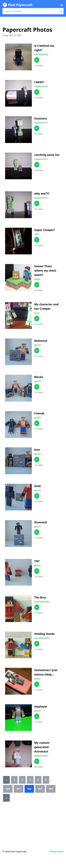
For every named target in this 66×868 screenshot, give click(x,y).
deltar (37, 279)
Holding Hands (45, 634)
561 (18, 789)
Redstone (41, 341)
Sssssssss (41, 118)
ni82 (37, 234)
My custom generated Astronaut (42, 747)
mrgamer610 (41, 86)
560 (8, 789)
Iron (37, 450)
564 (51, 789)
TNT (37, 561)
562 (29, 789)
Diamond (41, 522)
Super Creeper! (45, 230)
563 (40, 789)
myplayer (41, 706)
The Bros (40, 597)
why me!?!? (42, 193)
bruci (37, 313)
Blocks (39, 377)
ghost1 (38, 345)
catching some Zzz (47, 155)
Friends (39, 413)
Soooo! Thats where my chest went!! (45, 270)
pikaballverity (41, 54)
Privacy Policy (57, 852)
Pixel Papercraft (17, 5)
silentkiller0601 (42, 602)
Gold (37, 486)
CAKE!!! (39, 82)
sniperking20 (41, 756)
